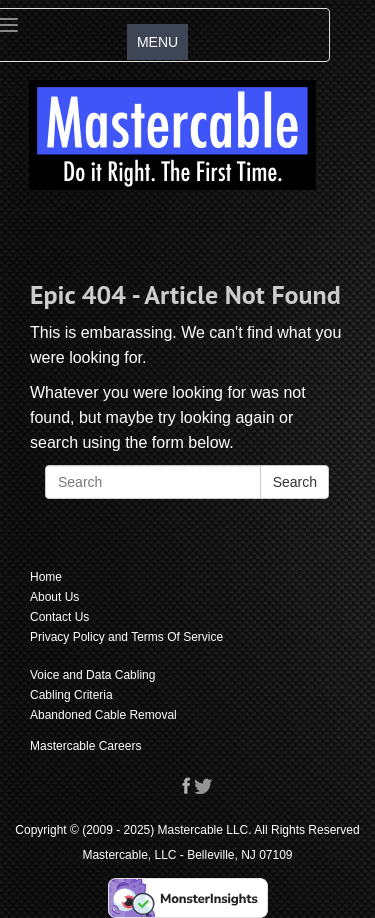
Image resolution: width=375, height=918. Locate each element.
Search (295, 482)
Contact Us (59, 617)
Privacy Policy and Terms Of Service (126, 637)
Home (46, 577)
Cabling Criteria (71, 695)
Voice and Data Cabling (92, 675)
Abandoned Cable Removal (103, 715)
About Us (54, 597)
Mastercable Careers (85, 746)
